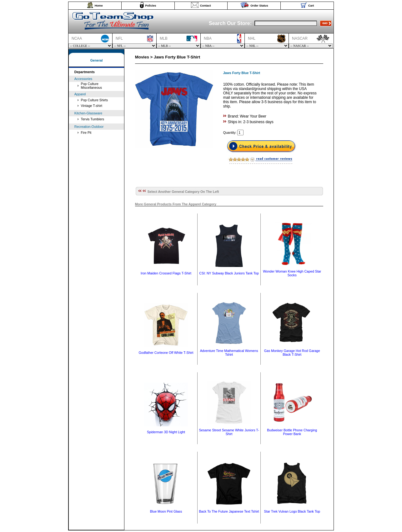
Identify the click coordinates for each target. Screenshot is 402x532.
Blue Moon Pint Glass (166, 511)
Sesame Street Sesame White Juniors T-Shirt (229, 432)
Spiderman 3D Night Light (166, 432)
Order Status (259, 6)
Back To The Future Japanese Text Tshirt (229, 511)
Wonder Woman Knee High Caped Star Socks (292, 273)
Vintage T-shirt (92, 106)
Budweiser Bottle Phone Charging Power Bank (292, 432)
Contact (206, 6)
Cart (311, 6)
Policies (151, 6)
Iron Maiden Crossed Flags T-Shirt (166, 273)
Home (99, 6)
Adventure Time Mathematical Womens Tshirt (229, 353)
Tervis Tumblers (93, 119)
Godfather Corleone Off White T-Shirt (166, 353)
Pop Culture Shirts (94, 100)
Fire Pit (86, 133)
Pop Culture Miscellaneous (92, 86)
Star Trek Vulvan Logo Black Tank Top (292, 511)
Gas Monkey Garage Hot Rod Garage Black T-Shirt (292, 353)
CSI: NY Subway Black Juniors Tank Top (229, 273)
